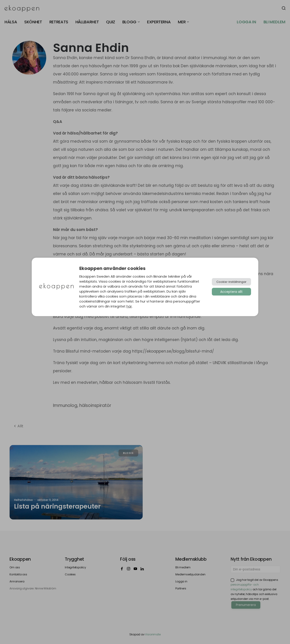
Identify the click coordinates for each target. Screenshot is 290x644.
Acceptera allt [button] (231, 292)
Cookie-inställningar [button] (231, 282)
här (129, 306)
